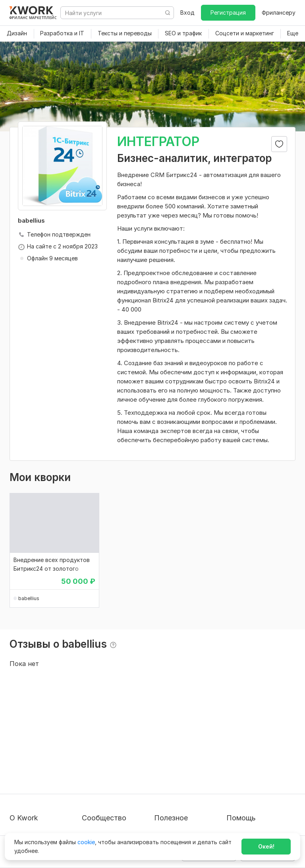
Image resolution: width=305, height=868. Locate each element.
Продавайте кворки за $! (188, 768)
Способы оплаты (33, 790)
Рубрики (166, 804)
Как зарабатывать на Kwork (183, 786)
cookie (86, 842)
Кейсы (90, 768)
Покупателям (172, 739)
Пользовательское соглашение (36, 757)
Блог (88, 739)
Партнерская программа (116, 753)
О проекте (24, 739)
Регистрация (228, 13)
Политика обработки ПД (44, 776)
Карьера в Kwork (32, 804)
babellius (29, 598)
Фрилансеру (279, 13)
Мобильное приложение (187, 819)
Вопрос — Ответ (250, 739)
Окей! (266, 846)
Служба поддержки (254, 753)
